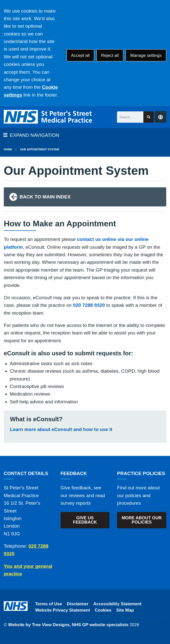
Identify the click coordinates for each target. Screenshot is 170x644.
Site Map (125, 610)
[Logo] (48, 117)
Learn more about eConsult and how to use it (61, 429)
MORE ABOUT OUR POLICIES (142, 520)
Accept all (80, 55)
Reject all (110, 55)
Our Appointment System (40, 149)
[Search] (130, 117)
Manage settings (146, 55)
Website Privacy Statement (63, 610)
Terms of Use (49, 604)
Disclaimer (78, 604)
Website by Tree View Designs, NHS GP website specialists (68, 625)
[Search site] (149, 117)
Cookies (103, 610)
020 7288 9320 (89, 305)
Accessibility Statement (118, 604)
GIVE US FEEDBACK (85, 520)
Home (8, 149)
